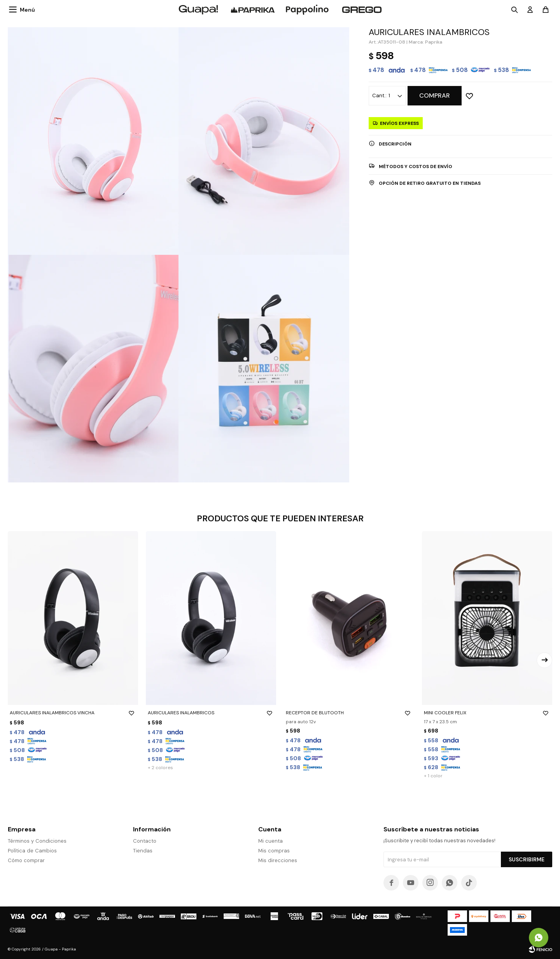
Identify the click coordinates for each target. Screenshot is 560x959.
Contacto (145, 841)
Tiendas (143, 851)
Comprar (435, 96)
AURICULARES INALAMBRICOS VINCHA (73, 713)
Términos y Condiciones (37, 841)
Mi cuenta (270, 841)
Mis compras (274, 851)
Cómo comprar (26, 860)
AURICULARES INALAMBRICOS (211, 713)
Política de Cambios (32, 851)
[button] (544, 660)
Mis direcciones (278, 860)
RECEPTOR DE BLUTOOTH (349, 713)
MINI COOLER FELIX (487, 713)
